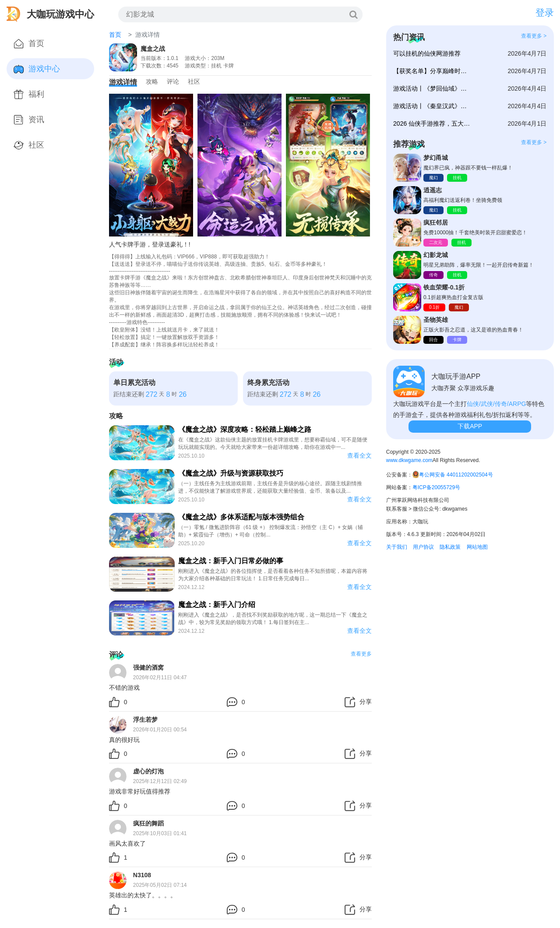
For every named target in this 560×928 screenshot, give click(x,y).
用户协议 (423, 547)
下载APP (470, 426)
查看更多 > (534, 36)
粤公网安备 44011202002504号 (456, 475)
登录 (545, 12)
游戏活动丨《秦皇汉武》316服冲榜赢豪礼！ (431, 106)
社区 (194, 81)
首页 (115, 35)
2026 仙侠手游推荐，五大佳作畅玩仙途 (431, 123)
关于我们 (397, 547)
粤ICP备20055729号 (436, 487)
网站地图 (477, 547)
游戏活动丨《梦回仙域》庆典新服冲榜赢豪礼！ (431, 88)
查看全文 (359, 455)
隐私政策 (450, 547)
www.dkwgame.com (409, 460)
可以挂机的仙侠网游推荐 (427, 53)
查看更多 (361, 654)
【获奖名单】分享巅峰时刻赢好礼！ (431, 71)
